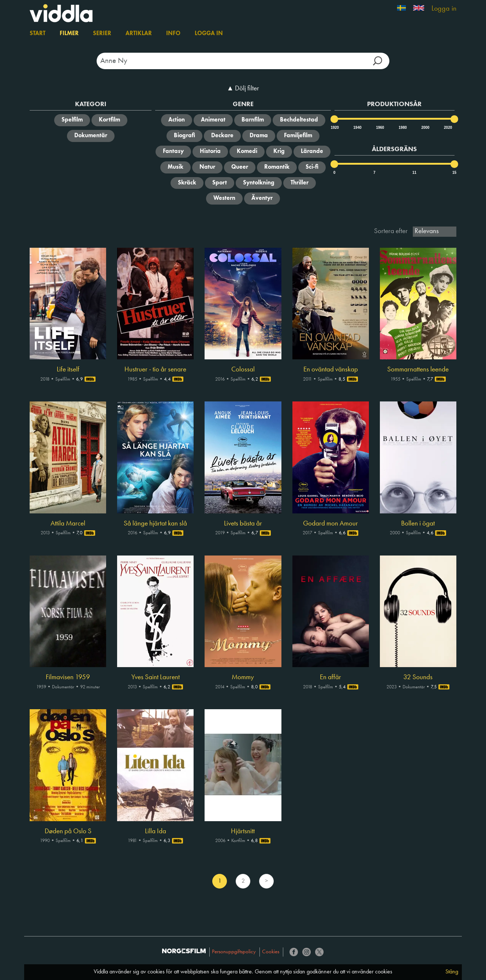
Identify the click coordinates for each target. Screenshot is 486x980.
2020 (448, 128)
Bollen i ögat (418, 524)
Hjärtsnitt (243, 831)
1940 (357, 128)
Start (38, 34)
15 (454, 173)
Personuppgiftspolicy (234, 952)
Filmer (69, 34)
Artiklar (139, 34)
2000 (425, 128)
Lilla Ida (156, 831)
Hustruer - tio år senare (155, 370)
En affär (330, 677)
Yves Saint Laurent (156, 677)
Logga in (444, 9)
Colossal (243, 370)
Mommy (243, 677)
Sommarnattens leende (418, 370)
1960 (380, 128)
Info (173, 34)
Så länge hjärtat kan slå (155, 524)
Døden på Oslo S (68, 831)
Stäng (452, 972)
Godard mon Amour (330, 524)
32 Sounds (418, 677)
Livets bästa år (243, 524)
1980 (402, 128)
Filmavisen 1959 (68, 677)
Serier (102, 34)
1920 (334, 128)
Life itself (68, 370)
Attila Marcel (68, 524)
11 (414, 173)
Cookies (271, 952)
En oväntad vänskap (331, 370)
